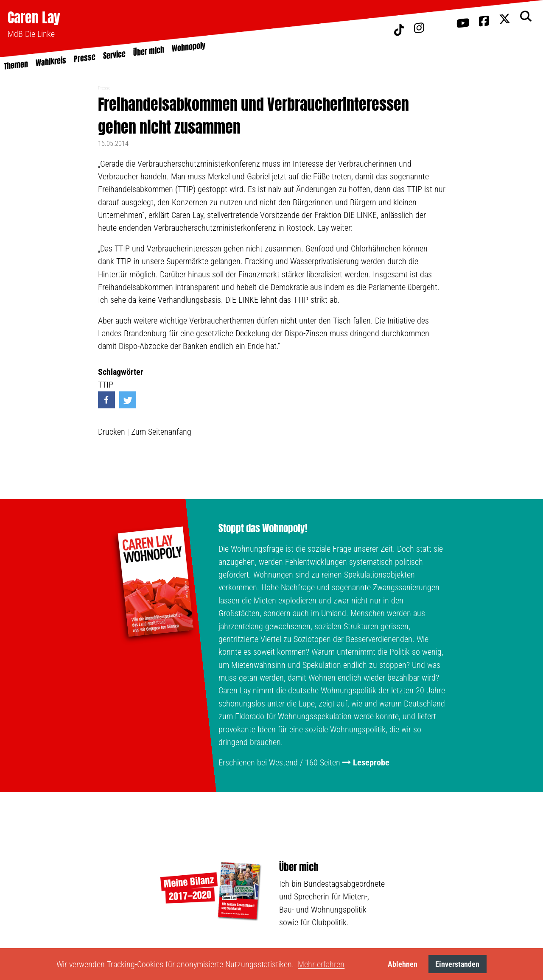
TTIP (106, 385)
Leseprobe (371, 762)
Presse (104, 88)
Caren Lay (34, 18)
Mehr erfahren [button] (321, 964)
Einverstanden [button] (457, 964)
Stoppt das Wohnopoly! (263, 528)
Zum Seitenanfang (161, 432)
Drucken (112, 432)
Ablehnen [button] (403, 964)
